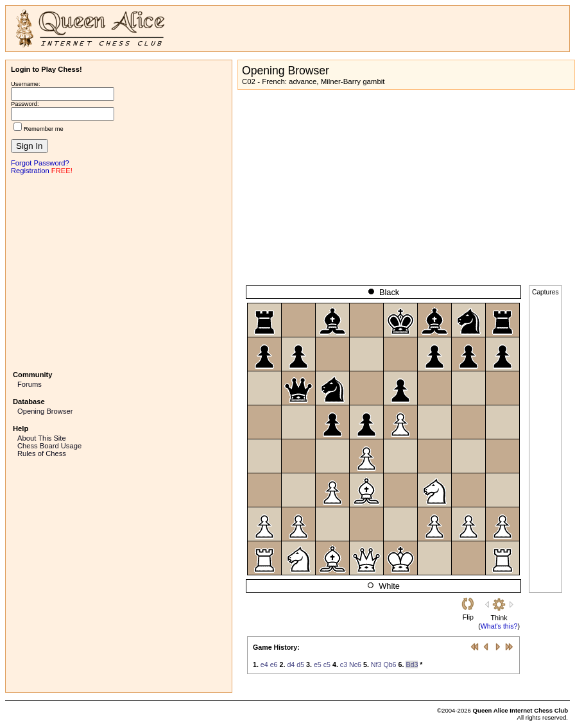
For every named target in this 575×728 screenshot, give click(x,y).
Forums (30, 384)
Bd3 (412, 665)
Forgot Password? (40, 163)
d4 (291, 665)
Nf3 (376, 665)
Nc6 (355, 665)
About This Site (42, 438)
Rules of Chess (42, 453)
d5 (300, 665)
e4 (264, 665)
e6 (274, 665)
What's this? (499, 626)
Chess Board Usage (49, 446)
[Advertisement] (119, 271)
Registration (30, 171)
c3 (344, 665)
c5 (327, 665)
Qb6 (390, 665)
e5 (318, 665)
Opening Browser (45, 411)
